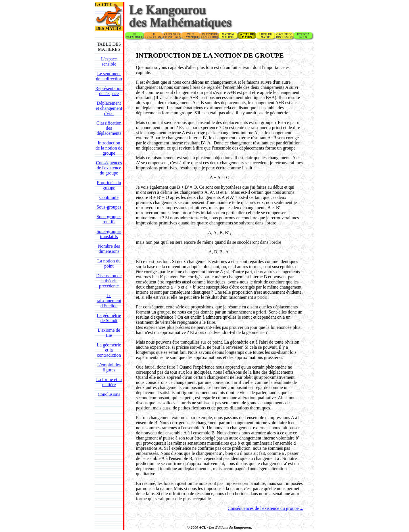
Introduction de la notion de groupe (109, 148)
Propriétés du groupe (109, 185)
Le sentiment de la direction (109, 76)
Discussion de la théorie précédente (109, 281)
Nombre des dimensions (109, 249)
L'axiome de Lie (109, 333)
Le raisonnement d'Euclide (109, 301)
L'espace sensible (109, 61)
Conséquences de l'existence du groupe (109, 168)
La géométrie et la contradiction (109, 350)
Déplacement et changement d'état (109, 108)
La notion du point (109, 263)
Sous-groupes (109, 207)
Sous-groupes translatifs (109, 234)
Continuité (109, 197)
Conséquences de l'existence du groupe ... (266, 508)
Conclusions (109, 394)
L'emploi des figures (109, 367)
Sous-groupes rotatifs (109, 219)
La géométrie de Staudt (109, 318)
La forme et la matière (109, 382)
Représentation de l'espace (109, 91)
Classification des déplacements (109, 128)
